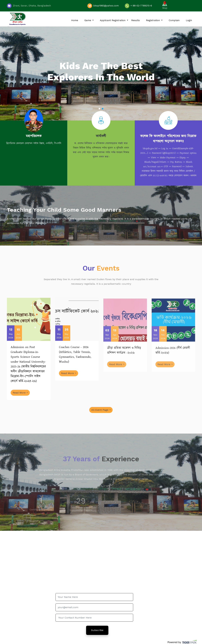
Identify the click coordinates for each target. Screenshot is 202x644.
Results (136, 20)
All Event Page (101, 410)
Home (75, 20)
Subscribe (97, 630)
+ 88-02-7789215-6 (141, 6)
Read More (20, 398)
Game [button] (88, 20)
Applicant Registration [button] (113, 20)
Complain (174, 20)
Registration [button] (153, 20)
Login (189, 20)
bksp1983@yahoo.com (106, 6)
